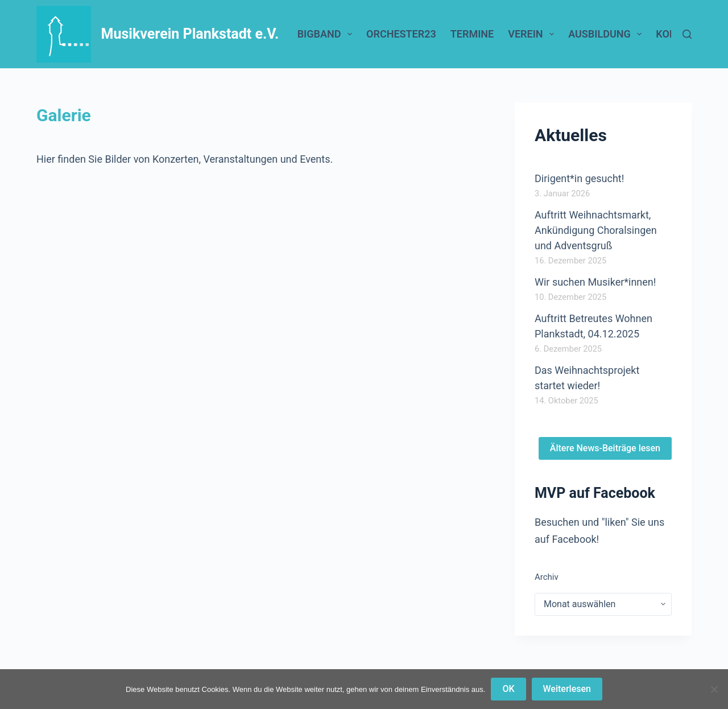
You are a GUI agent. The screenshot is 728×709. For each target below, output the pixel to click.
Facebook (574, 539)
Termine (472, 34)
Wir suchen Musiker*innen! (595, 282)
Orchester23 (401, 34)
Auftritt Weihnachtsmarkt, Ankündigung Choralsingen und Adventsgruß (596, 230)
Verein (533, 34)
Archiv (547, 577)
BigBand (327, 34)
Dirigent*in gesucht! (579, 178)
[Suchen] (687, 34)
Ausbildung (607, 34)
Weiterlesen (567, 689)
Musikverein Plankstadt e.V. (190, 34)
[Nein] (714, 689)
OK (508, 689)
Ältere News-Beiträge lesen (605, 448)
